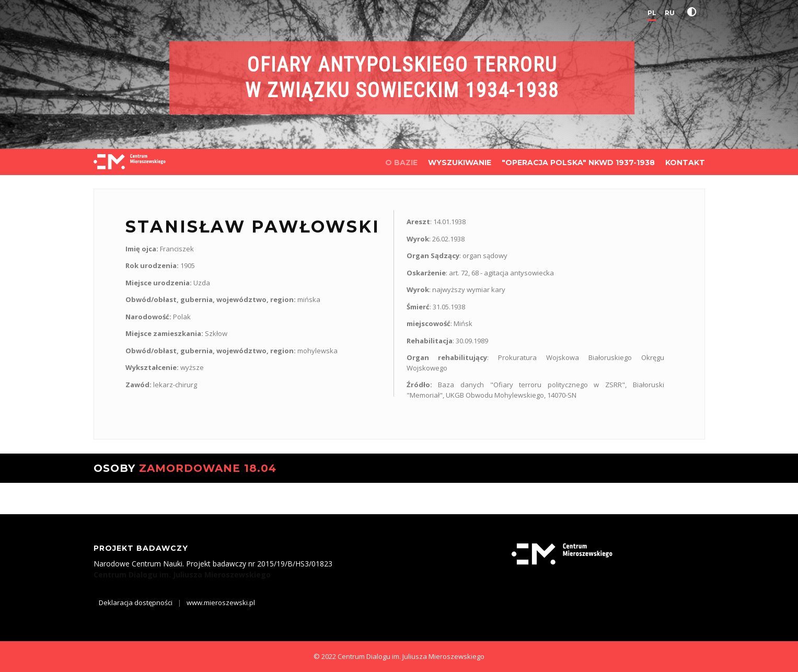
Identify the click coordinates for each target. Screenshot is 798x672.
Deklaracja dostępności (136, 603)
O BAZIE (401, 163)
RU (670, 13)
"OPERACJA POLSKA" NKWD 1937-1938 (578, 163)
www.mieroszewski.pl (221, 603)
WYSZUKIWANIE (460, 163)
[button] (694, 12)
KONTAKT (685, 163)
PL (652, 13)
